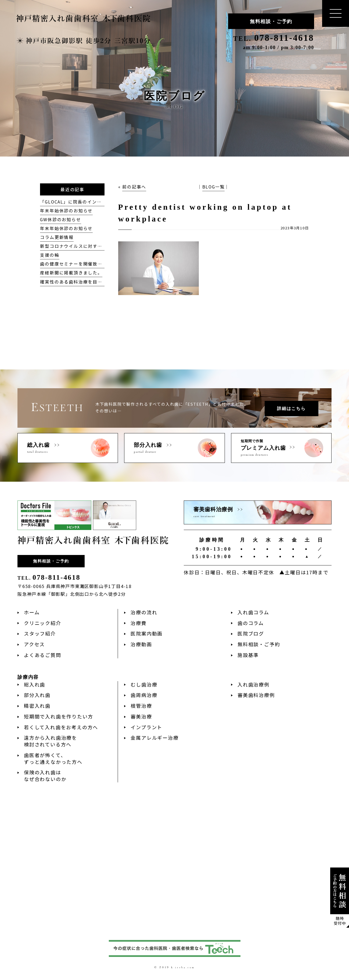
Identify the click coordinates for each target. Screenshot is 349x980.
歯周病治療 (144, 695)
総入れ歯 (35, 684)
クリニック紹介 (43, 623)
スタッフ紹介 (40, 633)
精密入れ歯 (37, 706)
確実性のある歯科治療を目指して (76, 282)
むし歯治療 (144, 684)
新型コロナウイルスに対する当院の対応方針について (97, 246)
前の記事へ (134, 187)
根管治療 (141, 706)
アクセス (34, 644)
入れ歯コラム (253, 612)
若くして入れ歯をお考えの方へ (61, 727)
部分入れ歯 (37, 695)
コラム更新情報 (57, 237)
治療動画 (141, 644)
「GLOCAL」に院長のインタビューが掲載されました (97, 202)
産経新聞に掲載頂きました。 (71, 273)
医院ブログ (251, 633)
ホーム (32, 612)
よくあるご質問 (43, 655)
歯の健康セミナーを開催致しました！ (81, 264)
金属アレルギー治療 (154, 738)
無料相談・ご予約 (271, 21)
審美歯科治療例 (256, 695)
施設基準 (248, 655)
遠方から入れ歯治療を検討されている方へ (51, 741)
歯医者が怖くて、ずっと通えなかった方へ (53, 758)
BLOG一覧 (214, 187)
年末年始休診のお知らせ (66, 211)
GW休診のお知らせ (60, 219)
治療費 (138, 623)
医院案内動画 (147, 633)
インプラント (146, 727)
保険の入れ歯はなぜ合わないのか (45, 776)
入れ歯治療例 (253, 684)
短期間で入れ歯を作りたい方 (58, 716)
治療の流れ (144, 612)
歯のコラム (251, 623)
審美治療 (141, 716)
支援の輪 (50, 255)
